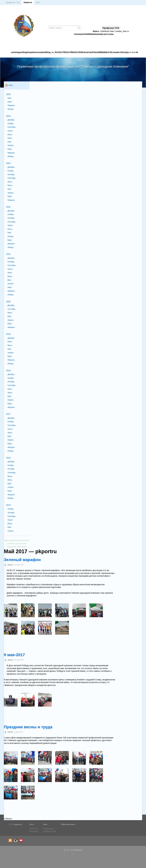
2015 (8, 505)
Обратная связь (68, 824)
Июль (10, 135)
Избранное (34, 831)
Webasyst (78, 850)
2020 (8, 302)
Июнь (10, 138)
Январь (11, 109)
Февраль (11, 105)
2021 (8, 254)
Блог (45, 824)
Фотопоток (34, 829)
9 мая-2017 (14, 655)
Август (10, 131)
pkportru (18, 824)
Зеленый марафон (22, 560)
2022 (8, 207)
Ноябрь (11, 124)
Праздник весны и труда (28, 727)
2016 (8, 458)
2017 (8, 414)
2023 (8, 163)
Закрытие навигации (17, 547)
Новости (28, 2)
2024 (8, 116)
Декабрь (11, 120)
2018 (8, 371)
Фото (38, 2)
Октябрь (11, 175)
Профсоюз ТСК (13, 2)
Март (10, 102)
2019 (8, 334)
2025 (8, 94)
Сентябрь (12, 127)
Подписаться (49, 829)
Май (9, 98)
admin (10, 565)
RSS (9, 85)
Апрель (11, 145)
